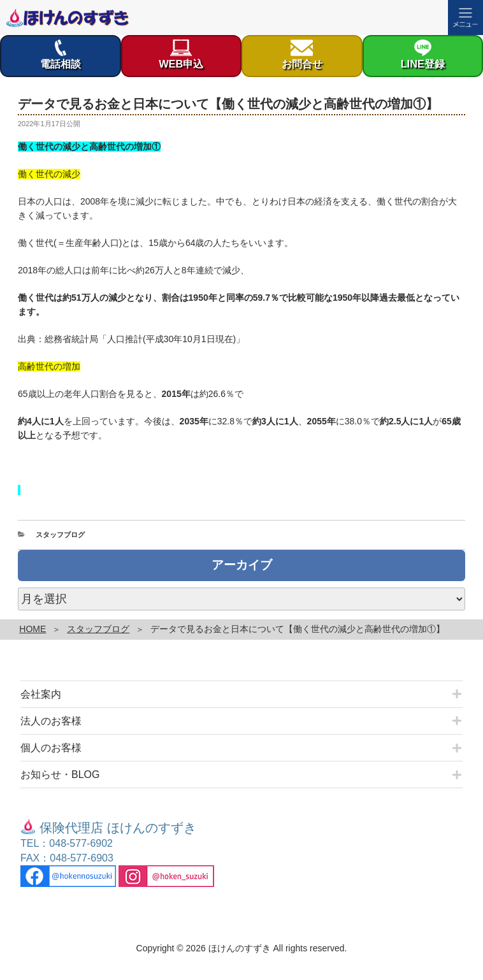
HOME (32, 629)
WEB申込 (181, 54)
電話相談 (61, 54)
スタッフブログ (60, 535)
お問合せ (302, 54)
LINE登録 (423, 54)
